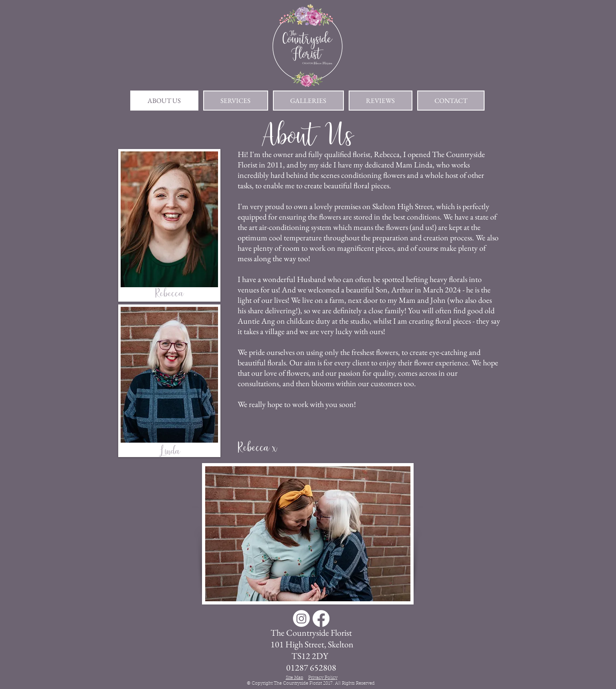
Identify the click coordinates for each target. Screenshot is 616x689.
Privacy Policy (323, 678)
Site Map (295, 678)
